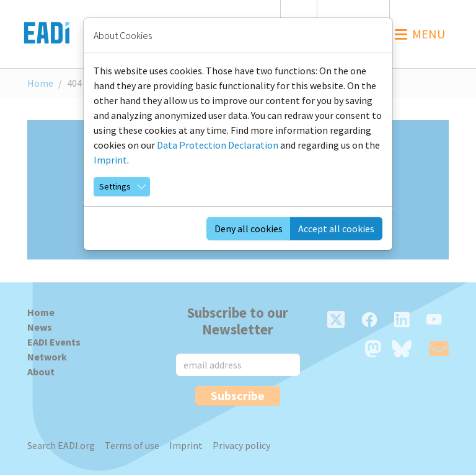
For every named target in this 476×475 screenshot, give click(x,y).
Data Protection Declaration (218, 145)
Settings (115, 186)
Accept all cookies (336, 229)
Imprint (110, 160)
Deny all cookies (249, 229)
